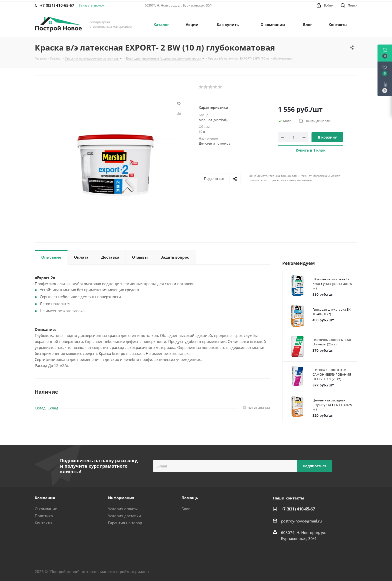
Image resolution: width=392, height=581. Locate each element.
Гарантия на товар (125, 523)
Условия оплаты (123, 509)
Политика (44, 516)
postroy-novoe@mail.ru (301, 521)
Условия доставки (124, 516)
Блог (186, 509)
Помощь (190, 498)
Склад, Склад (46, 408)
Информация (121, 498)
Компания (45, 498)
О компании (46, 509)
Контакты (43, 523)
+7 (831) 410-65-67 (298, 509)
